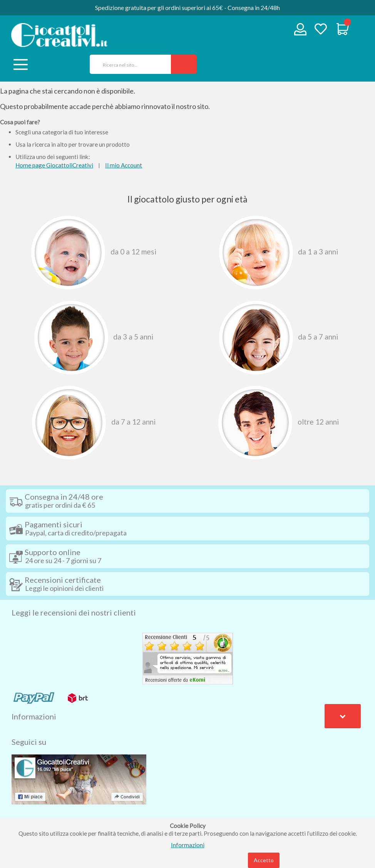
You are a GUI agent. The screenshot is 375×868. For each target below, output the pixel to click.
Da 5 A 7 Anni (279, 338)
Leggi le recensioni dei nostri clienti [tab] (74, 612)
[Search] (184, 64)
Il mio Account (124, 165)
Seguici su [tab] (29, 742)
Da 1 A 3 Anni (279, 253)
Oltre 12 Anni (279, 423)
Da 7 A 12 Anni (94, 423)
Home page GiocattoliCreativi (54, 165)
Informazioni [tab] (34, 716)
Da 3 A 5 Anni (94, 338)
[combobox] (128, 64)
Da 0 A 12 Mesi (94, 253)
